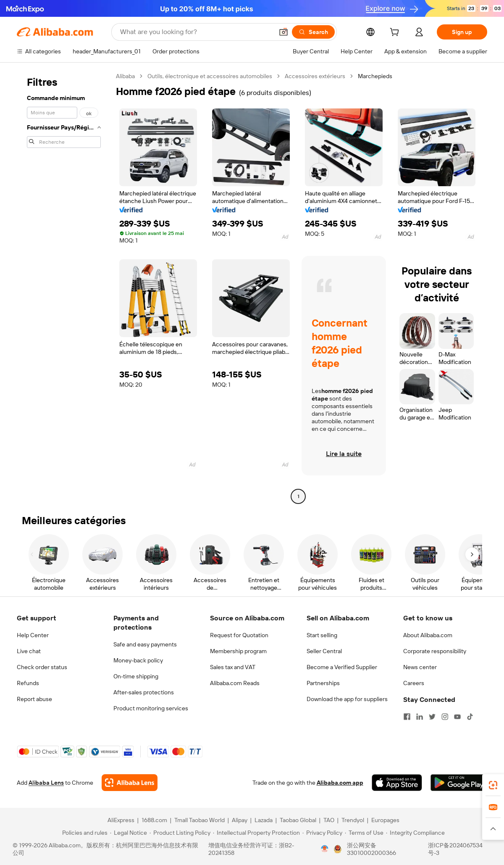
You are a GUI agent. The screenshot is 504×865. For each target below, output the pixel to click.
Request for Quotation (239, 635)
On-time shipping (136, 676)
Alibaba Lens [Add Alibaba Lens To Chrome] (46, 783)
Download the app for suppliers (347, 699)
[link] (493, 785)
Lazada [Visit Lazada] (264, 820)
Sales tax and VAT (233, 667)
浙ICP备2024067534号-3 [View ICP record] (455, 849)
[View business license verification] (325, 849)
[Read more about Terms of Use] (364, 833)
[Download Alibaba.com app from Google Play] (459, 783)
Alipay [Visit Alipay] (240, 820)
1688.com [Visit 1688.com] (154, 820)
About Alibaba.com (428, 635)
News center (420, 667)
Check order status (42, 667)
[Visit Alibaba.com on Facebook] (407, 717)
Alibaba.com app (340, 783)
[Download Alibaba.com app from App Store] (397, 783)
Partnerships (323, 683)
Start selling (322, 635)
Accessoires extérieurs (315, 76)
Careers (414, 683)
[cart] (396, 33)
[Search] (313, 32)
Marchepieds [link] (375, 76)
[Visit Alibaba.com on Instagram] (445, 717)
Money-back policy (138, 660)
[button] (283, 32)
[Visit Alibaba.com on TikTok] (470, 717)
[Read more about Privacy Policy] (322, 833)
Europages (385, 820)
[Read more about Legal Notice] (129, 833)
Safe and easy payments (145, 644)
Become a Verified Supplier (342, 667)
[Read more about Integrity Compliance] (415, 833)
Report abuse (34, 699)
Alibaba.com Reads (235, 683)
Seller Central (324, 651)
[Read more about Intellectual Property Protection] (256, 833)
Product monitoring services (151, 708)
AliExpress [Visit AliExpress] (121, 820)
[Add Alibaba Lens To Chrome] (130, 783)
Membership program (238, 651)
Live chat (29, 651)
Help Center (33, 635)
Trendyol (353, 820)
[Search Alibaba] (196, 32)
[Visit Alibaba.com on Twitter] (432, 717)
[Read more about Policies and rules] (84, 833)
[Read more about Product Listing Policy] (180, 833)
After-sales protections (144, 692)
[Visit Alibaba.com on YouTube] (457, 717)
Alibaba (125, 76)
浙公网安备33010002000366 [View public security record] (371, 849)
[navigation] (64, 287)
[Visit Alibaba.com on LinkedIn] (420, 717)
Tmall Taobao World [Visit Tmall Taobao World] (199, 820)
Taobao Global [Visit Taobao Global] (298, 820)
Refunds (28, 683)
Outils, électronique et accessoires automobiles (210, 76)
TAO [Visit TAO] (329, 820)
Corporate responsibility (435, 651)
